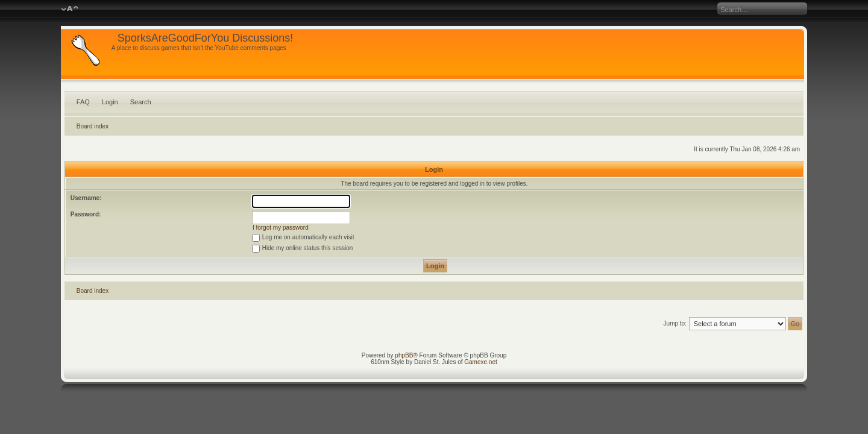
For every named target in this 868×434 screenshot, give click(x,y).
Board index (93, 126)
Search (141, 102)
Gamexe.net (480, 362)
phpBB (404, 355)
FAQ (83, 102)
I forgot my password (281, 228)
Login (110, 102)
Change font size (70, 9)
